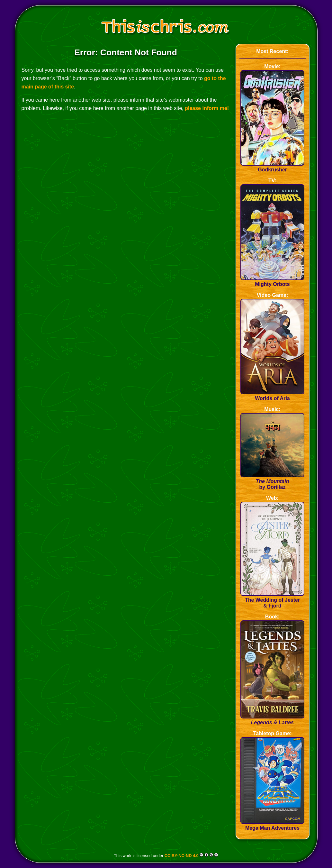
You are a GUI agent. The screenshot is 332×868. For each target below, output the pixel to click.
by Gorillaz (273, 481)
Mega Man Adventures (273, 825)
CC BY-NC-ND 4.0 (182, 855)
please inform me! (207, 108)
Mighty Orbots (273, 281)
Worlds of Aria (273, 395)
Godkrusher (273, 167)
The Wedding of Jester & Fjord (273, 600)
